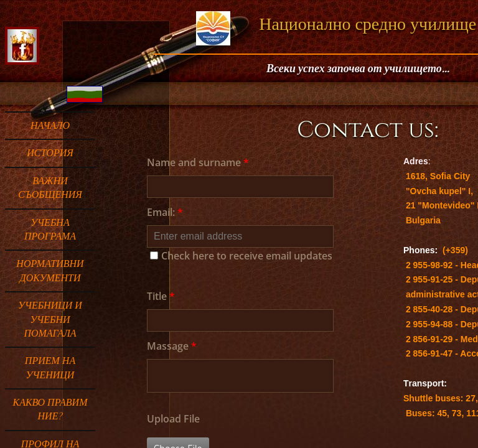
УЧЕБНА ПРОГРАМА (50, 230)
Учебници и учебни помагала (50, 320)
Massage (172, 346)
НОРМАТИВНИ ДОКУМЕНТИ (50, 271)
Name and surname (198, 162)
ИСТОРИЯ (50, 153)
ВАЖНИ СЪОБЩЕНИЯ (50, 188)
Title (161, 296)
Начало (50, 126)
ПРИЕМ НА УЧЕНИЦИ (50, 368)
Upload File (173, 419)
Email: (165, 212)
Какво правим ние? (50, 409)
